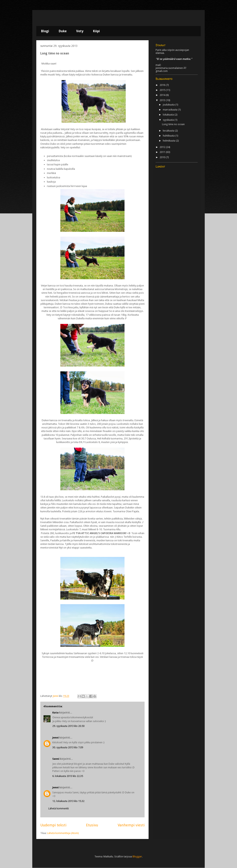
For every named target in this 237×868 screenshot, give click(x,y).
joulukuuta (169, 105)
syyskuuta (169, 120)
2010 (163, 157)
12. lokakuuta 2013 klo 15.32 (68, 801)
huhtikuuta (169, 136)
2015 (163, 90)
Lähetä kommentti (59, 808)
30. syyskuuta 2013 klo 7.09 (68, 747)
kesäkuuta (169, 131)
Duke (63, 31)
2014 (163, 95)
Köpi (96, 31)
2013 (163, 100)
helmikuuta (169, 141)
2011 (163, 152)
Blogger (137, 856)
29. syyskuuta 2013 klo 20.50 (68, 726)
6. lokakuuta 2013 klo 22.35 (68, 776)
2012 (163, 147)
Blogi (45, 31)
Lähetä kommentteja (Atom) (63, 833)
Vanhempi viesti (131, 825)
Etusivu (92, 825)
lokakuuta (169, 115)
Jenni (56, 738)
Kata (55, 713)
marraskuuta (170, 110)
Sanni (56, 759)
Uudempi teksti (53, 825)
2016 (163, 85)
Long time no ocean (173, 124)
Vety (80, 31)
